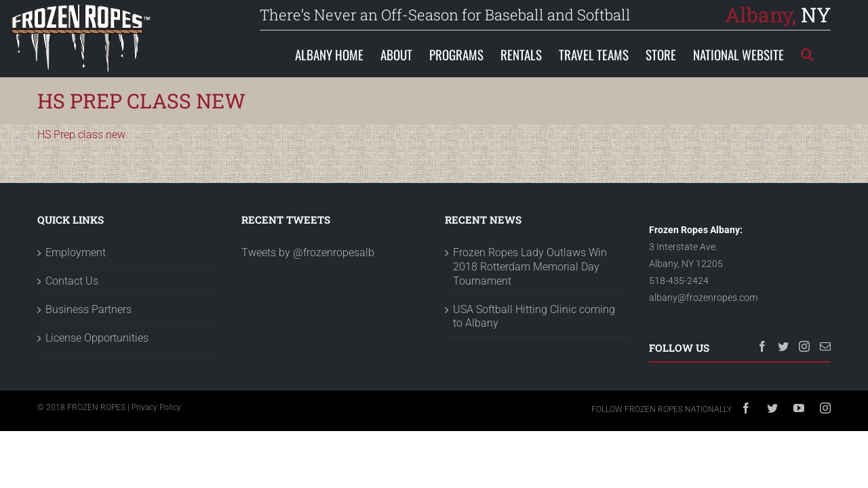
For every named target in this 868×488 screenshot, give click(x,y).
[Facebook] (762, 346)
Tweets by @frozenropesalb (308, 252)
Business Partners (88, 309)
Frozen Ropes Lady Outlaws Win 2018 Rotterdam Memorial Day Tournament (530, 267)
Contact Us (72, 281)
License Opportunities (97, 338)
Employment (76, 252)
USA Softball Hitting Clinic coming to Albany (534, 317)
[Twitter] (783, 346)
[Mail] (825, 346)
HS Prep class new (81, 135)
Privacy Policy (156, 407)
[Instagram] (804, 346)
